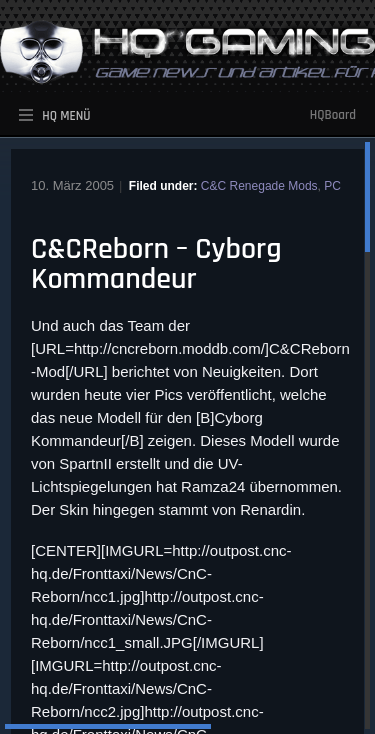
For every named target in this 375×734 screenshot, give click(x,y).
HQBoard (333, 115)
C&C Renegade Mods (259, 186)
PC (332, 186)
